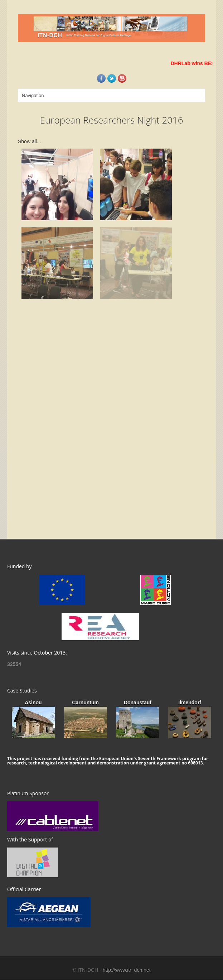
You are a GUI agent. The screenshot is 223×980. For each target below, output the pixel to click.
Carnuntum (85, 703)
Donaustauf (138, 703)
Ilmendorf (190, 703)
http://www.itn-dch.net (127, 970)
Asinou (33, 703)
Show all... (30, 141)
